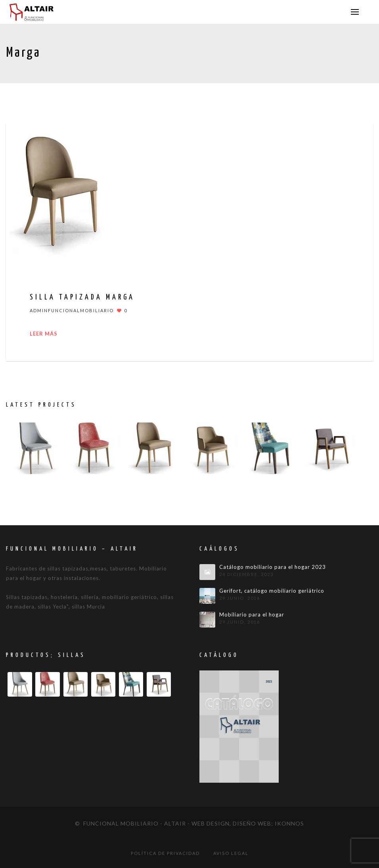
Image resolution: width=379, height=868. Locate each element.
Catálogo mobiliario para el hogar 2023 (273, 567)
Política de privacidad (165, 853)
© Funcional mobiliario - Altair (130, 823)
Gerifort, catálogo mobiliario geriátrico (272, 591)
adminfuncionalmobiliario (72, 310)
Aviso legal (231, 853)
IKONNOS (289, 823)
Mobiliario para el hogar (252, 615)
